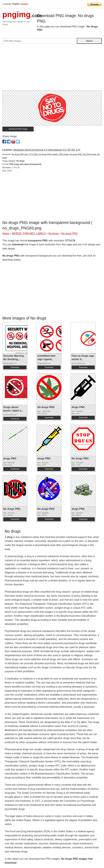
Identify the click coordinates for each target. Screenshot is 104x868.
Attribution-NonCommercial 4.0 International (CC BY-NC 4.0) (47, 150)
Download (15, 367)
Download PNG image (18, 129)
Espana (25, 4)
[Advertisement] (52, 68)
